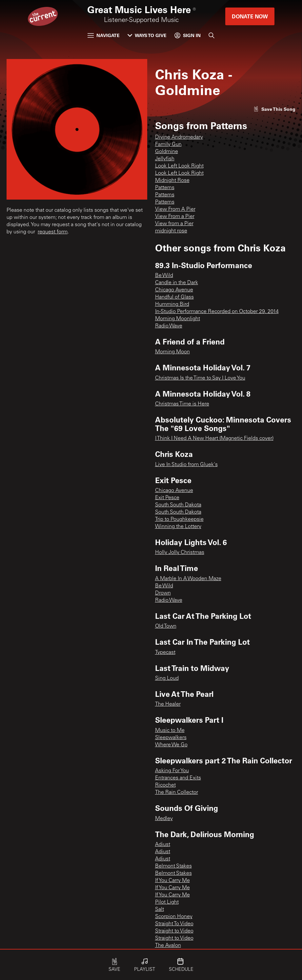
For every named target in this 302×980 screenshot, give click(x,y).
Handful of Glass (174, 297)
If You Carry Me (172, 881)
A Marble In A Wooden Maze (188, 579)
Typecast (165, 653)
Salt (160, 910)
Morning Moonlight (178, 319)
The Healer (168, 704)
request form (53, 232)
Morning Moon (172, 352)
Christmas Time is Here (182, 404)
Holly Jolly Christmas (180, 553)
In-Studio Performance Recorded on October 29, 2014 (217, 312)
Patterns (165, 188)
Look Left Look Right (179, 166)
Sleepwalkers (171, 738)
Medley (164, 819)
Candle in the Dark (177, 283)
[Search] (211, 35)
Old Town (166, 626)
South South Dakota (178, 505)
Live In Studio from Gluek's (186, 465)
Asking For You (172, 771)
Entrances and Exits (178, 778)
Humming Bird (172, 304)
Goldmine (167, 152)
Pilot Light (167, 902)
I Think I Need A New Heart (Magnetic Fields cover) (214, 439)
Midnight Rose (172, 181)
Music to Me (170, 731)
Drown (163, 593)
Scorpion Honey (174, 917)
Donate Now (250, 16)
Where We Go (171, 745)
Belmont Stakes (173, 866)
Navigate (104, 35)
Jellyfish (165, 159)
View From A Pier (175, 209)
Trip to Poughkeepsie (179, 519)
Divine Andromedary (179, 137)
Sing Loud (167, 678)
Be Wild (164, 276)
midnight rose (171, 231)
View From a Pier (175, 217)
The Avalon (168, 946)
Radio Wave (169, 326)
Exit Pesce (167, 498)
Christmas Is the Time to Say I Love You (200, 378)
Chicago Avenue (174, 290)
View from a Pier (174, 224)
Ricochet (165, 785)
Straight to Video (174, 931)
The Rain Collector (177, 793)
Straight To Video (174, 924)
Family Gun (168, 145)
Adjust (163, 845)
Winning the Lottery (178, 527)
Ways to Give (147, 35)
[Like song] (274, 109)
